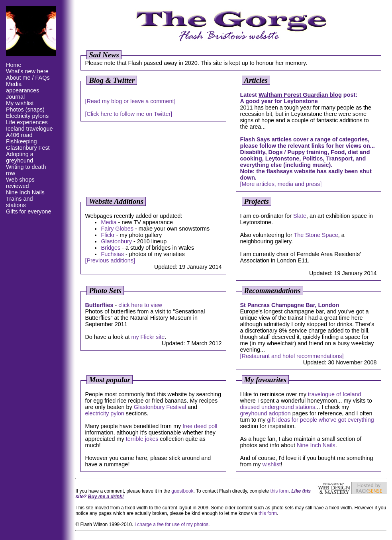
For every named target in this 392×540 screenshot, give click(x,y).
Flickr (108, 235)
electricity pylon (104, 413)
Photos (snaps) (25, 110)
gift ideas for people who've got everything (320, 420)
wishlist (271, 464)
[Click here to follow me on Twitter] (128, 114)
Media (109, 222)
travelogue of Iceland (335, 394)
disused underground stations (278, 407)
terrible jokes (142, 439)
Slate (300, 216)
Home (14, 65)
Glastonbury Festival (160, 407)
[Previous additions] (110, 260)
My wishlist (20, 103)
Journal (15, 97)
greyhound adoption (266, 413)
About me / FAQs (28, 78)
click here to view (140, 305)
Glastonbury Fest (28, 148)
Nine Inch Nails (25, 192)
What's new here (27, 71)
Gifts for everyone (29, 211)
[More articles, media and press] (281, 184)
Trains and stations (19, 202)
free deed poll (200, 426)
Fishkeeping (22, 141)
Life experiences (27, 122)
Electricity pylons (27, 116)
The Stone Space (316, 235)
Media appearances (23, 87)
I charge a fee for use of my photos (171, 524)
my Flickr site (148, 337)
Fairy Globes (117, 229)
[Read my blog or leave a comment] (130, 101)
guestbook (182, 491)
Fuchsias (112, 254)
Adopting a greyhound (20, 157)
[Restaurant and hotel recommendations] (292, 356)
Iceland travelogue (29, 129)
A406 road (19, 135)
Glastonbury (116, 241)
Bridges (111, 248)
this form (280, 491)
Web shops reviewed (20, 183)
